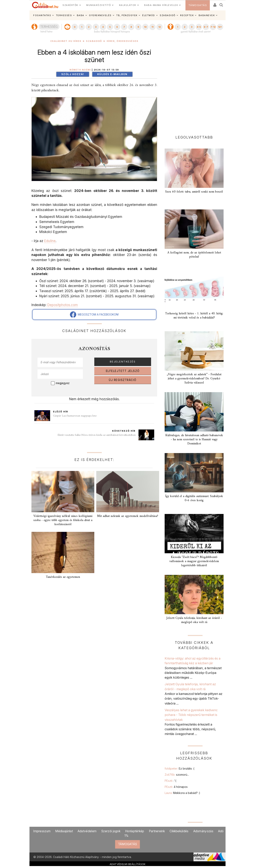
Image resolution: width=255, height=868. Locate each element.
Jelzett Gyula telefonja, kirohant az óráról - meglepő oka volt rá (194, 620)
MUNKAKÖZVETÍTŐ (99, 5)
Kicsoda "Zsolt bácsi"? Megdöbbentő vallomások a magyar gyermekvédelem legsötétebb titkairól (194, 561)
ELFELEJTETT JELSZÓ (123, 371)
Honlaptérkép (135, 831)
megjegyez (63, 383)
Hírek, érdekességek (123, 41)
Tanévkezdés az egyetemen (63, 577)
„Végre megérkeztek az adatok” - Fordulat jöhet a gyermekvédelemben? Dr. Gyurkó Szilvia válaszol (194, 379)
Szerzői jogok (111, 831)
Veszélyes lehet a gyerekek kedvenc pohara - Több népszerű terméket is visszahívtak (191, 715)
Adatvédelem (87, 831)
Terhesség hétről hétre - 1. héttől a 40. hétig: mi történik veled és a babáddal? (194, 316)
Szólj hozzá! (73, 74)
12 (160, 27)
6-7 (206, 27)
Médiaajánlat (64, 831)
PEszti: (170, 781)
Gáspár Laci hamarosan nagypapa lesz (75, 416)
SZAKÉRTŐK (70, 5)
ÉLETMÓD (149, 15)
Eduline (50, 241)
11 (152, 27)
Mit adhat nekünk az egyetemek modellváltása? (128, 516)
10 (145, 27)
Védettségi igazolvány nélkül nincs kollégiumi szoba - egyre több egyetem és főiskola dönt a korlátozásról (63, 520)
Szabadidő (94, 41)
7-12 (213, 27)
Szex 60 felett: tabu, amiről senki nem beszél (194, 192)
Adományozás (203, 831)
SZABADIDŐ (168, 15)
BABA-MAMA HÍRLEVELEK (161, 5)
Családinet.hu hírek (66, 41)
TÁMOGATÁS (198, 5)
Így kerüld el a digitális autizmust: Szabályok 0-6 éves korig (194, 498)
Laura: (182, 793)
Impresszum (42, 831)
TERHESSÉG (64, 15)
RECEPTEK (187, 15)
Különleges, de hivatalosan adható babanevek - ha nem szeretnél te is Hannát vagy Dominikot (194, 440)
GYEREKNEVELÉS (100, 15)
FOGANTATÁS (42, 15)
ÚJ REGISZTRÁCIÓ (123, 380)
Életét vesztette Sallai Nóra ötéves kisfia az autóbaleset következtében (97, 435)
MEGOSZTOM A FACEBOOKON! (94, 315)
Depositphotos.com (63, 305)
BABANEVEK (207, 15)
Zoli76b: (177, 775)
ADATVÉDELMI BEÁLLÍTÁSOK (128, 864)
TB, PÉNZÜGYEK (127, 15)
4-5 (199, 27)
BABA (81, 15)
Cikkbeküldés (179, 831)
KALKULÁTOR (128, 5)
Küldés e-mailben (112, 74)
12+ (220, 27)
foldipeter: (179, 768)
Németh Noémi (80, 70)
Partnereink (157, 831)
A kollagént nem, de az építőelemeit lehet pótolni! (194, 255)
